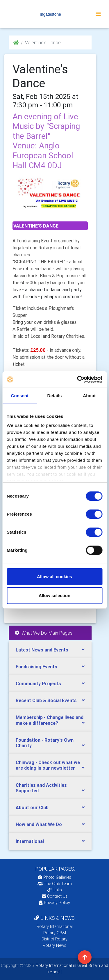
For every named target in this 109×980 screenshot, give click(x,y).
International (30, 841)
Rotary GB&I (55, 933)
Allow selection (54, 595)
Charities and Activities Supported (41, 788)
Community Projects (38, 683)
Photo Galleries (55, 877)
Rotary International (55, 926)
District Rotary (54, 939)
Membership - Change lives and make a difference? (50, 720)
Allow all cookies (54, 577)
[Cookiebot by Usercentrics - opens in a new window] (78, 379)
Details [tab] (55, 396)
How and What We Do (39, 824)
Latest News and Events (42, 650)
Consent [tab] (20, 396)
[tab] (50, 650)
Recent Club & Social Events (46, 700)
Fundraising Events (36, 667)
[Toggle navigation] (98, 14)
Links (55, 890)
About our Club (32, 807)
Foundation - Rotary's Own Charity (45, 743)
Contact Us (55, 896)
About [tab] (89, 396)
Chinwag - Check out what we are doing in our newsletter (48, 765)
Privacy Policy (54, 903)
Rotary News (54, 945)
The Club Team (55, 884)
